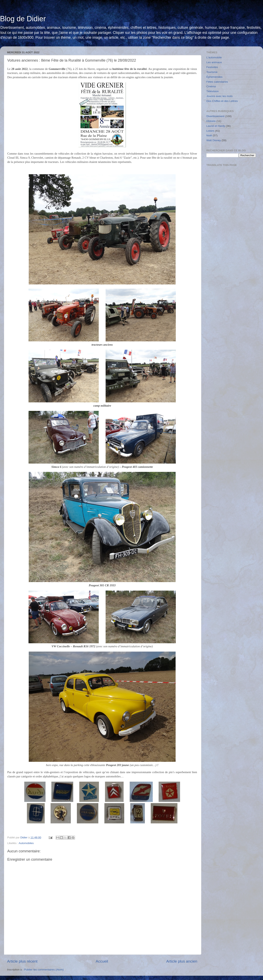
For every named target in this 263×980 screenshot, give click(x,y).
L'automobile (214, 57)
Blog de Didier (23, 19)
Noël (209, 135)
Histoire (211, 121)
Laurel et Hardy (216, 126)
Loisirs (210, 131)
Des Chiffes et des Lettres (222, 101)
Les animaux (214, 62)
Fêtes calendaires (217, 82)
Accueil (102, 961)
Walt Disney (214, 140)
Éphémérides (214, 77)
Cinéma (211, 86)
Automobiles (26, 843)
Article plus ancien (182, 961)
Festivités (212, 67)
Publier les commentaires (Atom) (44, 970)
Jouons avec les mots (220, 96)
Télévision (213, 91)
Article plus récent (22, 961)
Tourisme (212, 72)
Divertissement (215, 116)
